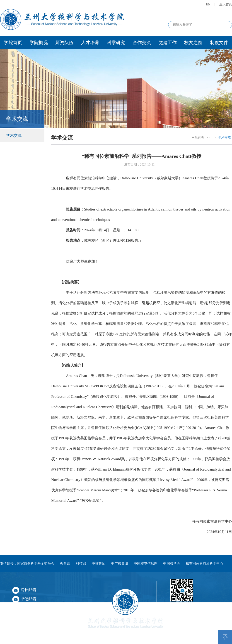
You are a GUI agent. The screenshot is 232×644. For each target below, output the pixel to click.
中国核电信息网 (146, 563)
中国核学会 (172, 563)
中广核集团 (120, 563)
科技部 (81, 563)
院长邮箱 (28, 590)
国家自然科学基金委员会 (36, 563)
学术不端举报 (32, 626)
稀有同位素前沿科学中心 (204, 563)
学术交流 (14, 136)
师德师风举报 (32, 612)
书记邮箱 (28, 599)
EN (208, 4)
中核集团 (99, 563)
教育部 (65, 563)
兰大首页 (226, 4)
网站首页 (198, 138)
